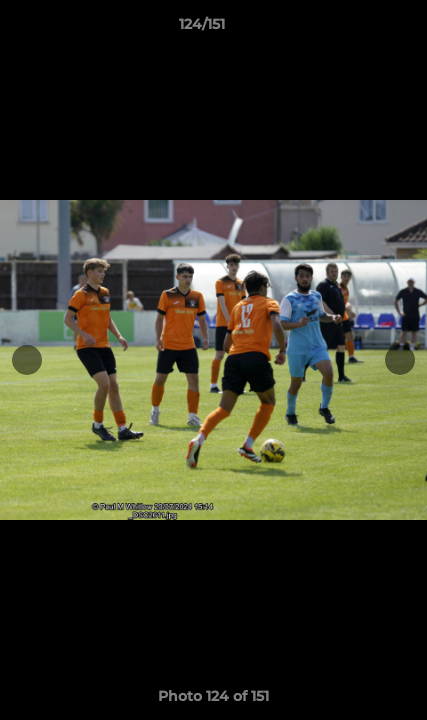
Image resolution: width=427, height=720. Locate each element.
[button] (355, 29)
